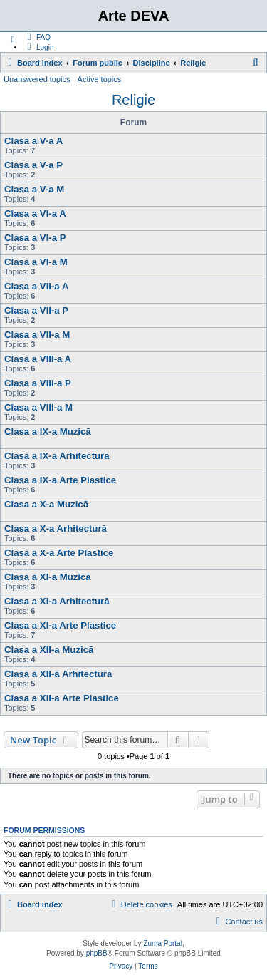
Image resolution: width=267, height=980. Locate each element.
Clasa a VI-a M (36, 262)
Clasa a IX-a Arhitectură (57, 456)
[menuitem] (37, 37)
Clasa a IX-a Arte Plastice (60, 480)
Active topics (100, 79)
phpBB (97, 953)
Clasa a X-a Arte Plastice (59, 553)
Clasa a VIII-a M (38, 407)
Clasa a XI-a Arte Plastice (60, 625)
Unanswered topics (37, 79)
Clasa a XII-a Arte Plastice (62, 698)
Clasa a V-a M (34, 189)
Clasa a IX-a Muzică (48, 432)
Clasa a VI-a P (35, 238)
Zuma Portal (162, 943)
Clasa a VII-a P (36, 310)
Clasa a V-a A (33, 141)
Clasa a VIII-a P (38, 383)
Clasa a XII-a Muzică (49, 650)
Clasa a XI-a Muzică (48, 577)
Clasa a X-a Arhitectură (56, 528)
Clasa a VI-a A (35, 213)
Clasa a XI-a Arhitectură (57, 601)
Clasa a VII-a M (37, 335)
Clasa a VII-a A (36, 286)
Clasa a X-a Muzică (46, 504)
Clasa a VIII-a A (38, 359)
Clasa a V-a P (33, 165)
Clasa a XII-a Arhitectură (58, 674)
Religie (133, 100)
